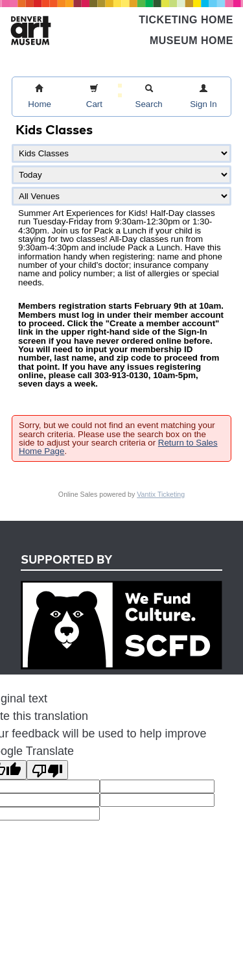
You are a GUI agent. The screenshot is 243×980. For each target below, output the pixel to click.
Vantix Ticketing (161, 494)
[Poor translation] (47, 770)
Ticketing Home (186, 20)
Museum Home (191, 41)
